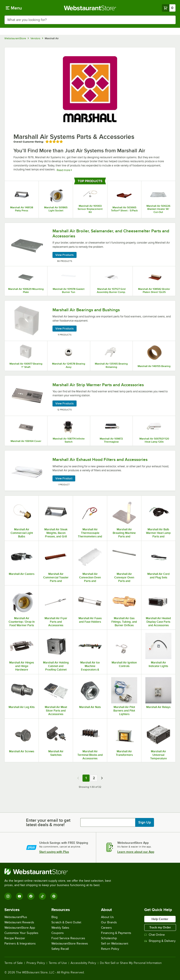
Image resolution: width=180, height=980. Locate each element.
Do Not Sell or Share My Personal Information (131, 963)
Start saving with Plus (54, 852)
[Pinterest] (54, 896)
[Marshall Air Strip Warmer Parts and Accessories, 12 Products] (90, 396)
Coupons (58, 933)
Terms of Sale (14, 963)
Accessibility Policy (83, 963)
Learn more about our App (136, 852)
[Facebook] (31, 896)
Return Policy (110, 949)
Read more (64, 170)
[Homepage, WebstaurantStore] (90, 8)
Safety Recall (60, 949)
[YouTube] (19, 896)
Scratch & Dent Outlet (66, 922)
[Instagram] (8, 896)
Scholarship (109, 938)
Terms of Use (58, 963)
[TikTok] (42, 896)
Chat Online (155, 935)
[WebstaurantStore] (60, 872)
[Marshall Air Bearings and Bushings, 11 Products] (90, 321)
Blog (54, 917)
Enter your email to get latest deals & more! (48, 822)
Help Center (160, 919)
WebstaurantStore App (20, 928)
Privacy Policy (36, 963)
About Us (107, 917)
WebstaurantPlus (16, 917)
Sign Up (145, 822)
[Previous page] (78, 778)
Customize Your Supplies (21, 933)
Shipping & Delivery (160, 941)
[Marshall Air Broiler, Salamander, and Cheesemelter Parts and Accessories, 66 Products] (90, 245)
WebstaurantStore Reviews (70, 944)
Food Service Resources (68, 938)
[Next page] (102, 778)
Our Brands (109, 922)
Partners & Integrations (20, 944)
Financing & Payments (116, 933)
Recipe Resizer (15, 938)
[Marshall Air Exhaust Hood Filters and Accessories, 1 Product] (90, 471)
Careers (106, 928)
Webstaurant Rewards (19, 922)
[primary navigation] (14, 8)
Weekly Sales (60, 928)
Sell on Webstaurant (115, 944)
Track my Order (160, 927)
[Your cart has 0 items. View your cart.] (169, 8)
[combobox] (90, 20)
